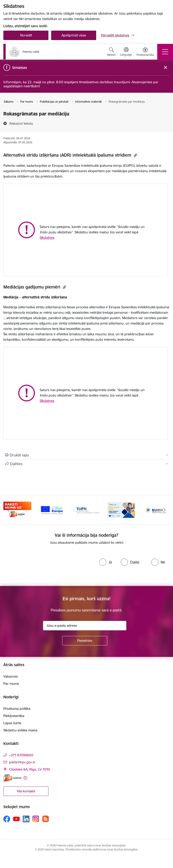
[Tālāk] (164, 510)
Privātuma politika (17, 709)
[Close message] (165, 68)
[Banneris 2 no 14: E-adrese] (52, 510)
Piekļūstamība (14, 716)
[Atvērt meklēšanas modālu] (111, 52)
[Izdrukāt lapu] (86, 455)
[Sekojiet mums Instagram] (36, 819)
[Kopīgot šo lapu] (86, 464)
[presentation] (46, 565)
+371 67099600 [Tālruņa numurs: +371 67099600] (21, 755)
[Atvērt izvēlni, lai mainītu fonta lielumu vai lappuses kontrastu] (145, 52)
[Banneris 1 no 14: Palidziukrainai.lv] (17, 510)
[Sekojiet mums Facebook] (7, 819)
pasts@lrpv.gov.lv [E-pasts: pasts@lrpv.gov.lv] (22, 762)
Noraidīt (26, 35)
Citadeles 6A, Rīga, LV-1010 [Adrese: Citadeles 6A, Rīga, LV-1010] (30, 769)
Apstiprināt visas (74, 35)
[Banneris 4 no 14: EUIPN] (121, 510)
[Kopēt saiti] (135, 155)
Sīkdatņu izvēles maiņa (20, 730)
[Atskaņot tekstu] (21, 123)
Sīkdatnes (47, 238)
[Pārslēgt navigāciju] (165, 52)
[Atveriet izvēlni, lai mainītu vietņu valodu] (126, 52)
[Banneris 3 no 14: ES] (86, 510)
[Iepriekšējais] (9, 510)
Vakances (11, 676)
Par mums (11, 684)
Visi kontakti (26, 791)
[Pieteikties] (85, 641)
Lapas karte (12, 723)
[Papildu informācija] (25, 778)
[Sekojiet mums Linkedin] (26, 819)
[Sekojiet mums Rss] (46, 819)
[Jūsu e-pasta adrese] (85, 626)
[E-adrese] (12, 778)
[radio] (105, 562)
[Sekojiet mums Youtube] (16, 819)
